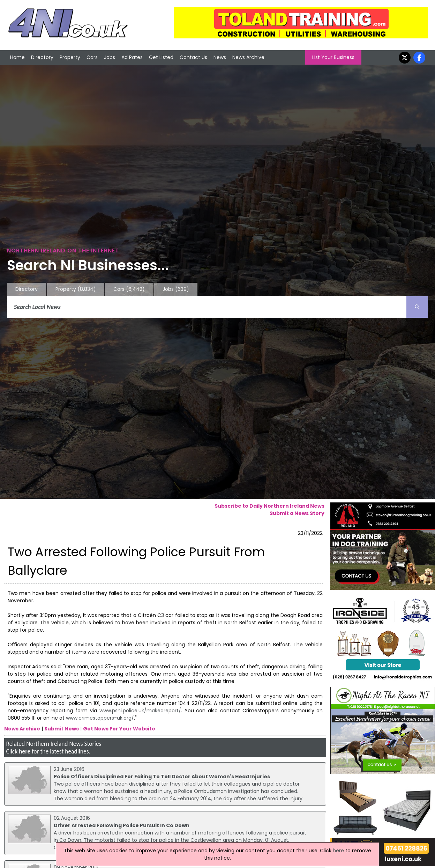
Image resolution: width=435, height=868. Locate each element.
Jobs (110, 57)
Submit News (62, 729)
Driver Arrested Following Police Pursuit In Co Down (122, 825)
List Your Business (333, 57)
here (25, 751)
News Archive (248, 57)
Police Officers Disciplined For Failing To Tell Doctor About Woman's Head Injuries (162, 777)
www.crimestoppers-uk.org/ (100, 718)
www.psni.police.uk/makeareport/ (140, 711)
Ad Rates (132, 57)
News (220, 57)
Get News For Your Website (119, 729)
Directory (42, 57)
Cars (92, 57)
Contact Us (193, 57)
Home (17, 57)
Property (70, 57)
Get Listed (161, 57)
